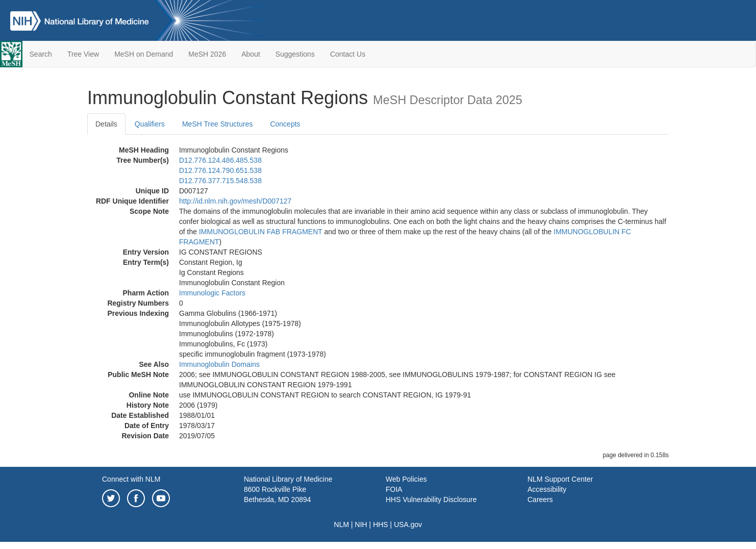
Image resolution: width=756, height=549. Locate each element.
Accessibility (547, 489)
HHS (381, 525)
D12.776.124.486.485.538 (220, 160)
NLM (342, 525)
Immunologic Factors (212, 293)
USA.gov (408, 525)
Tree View (83, 54)
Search (41, 54)
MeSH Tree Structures (218, 124)
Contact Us (348, 54)
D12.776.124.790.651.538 (220, 170)
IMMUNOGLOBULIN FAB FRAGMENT (261, 232)
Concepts (285, 124)
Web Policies (406, 479)
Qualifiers (150, 124)
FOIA (394, 489)
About (251, 54)
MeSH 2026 (207, 54)
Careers (540, 500)
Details (106, 124)
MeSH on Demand (144, 54)
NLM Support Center (560, 479)
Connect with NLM (131, 479)
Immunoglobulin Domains (219, 364)
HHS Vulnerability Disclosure (431, 500)
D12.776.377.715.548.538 (220, 181)
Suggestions (295, 54)
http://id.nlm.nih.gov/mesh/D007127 (235, 201)
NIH (361, 525)
